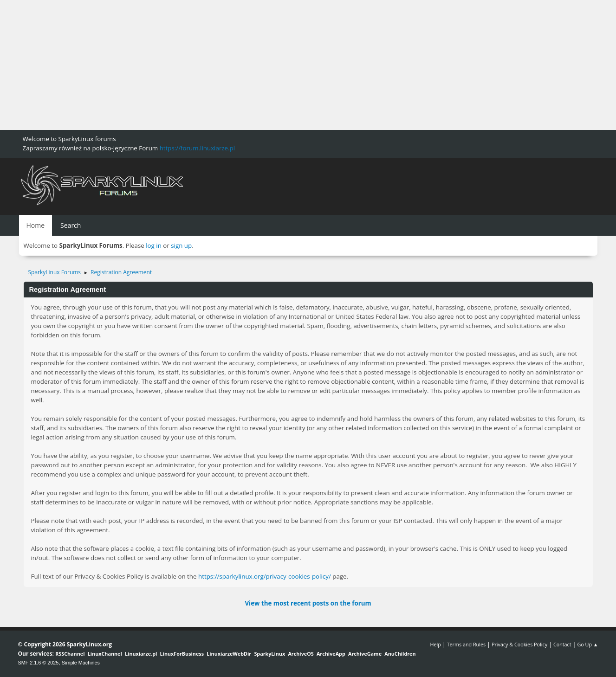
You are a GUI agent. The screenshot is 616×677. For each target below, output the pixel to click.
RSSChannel (70, 654)
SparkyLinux (269, 654)
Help (435, 644)
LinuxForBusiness (182, 654)
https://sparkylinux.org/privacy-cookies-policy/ (265, 576)
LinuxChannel (105, 654)
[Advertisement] (279, 65)
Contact (562, 644)
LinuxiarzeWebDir (229, 654)
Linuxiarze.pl (141, 654)
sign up (181, 245)
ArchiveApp (331, 654)
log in (154, 245)
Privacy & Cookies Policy (519, 644)
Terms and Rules (467, 644)
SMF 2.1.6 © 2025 (39, 663)
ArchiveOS (301, 654)
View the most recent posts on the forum (308, 603)
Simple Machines (81, 663)
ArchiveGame (365, 654)
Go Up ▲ (587, 644)
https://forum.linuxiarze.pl (197, 148)
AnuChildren (400, 654)
